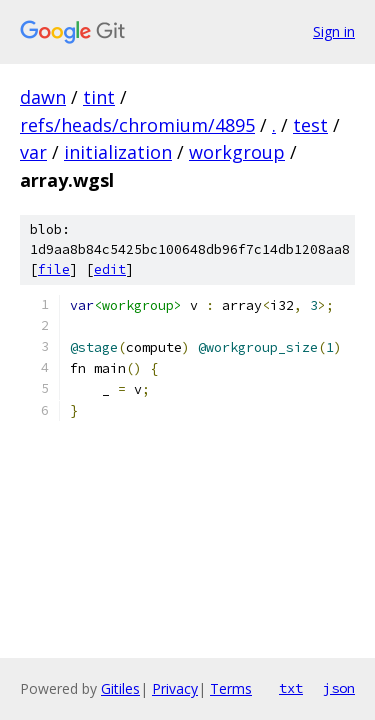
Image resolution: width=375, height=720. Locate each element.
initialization (118, 152)
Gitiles (120, 688)
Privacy (175, 688)
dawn (43, 97)
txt (291, 688)
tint (99, 97)
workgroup (237, 152)
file (54, 269)
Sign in (334, 31)
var (33, 152)
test (310, 125)
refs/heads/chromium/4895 (137, 125)
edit (110, 269)
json (339, 688)
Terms (231, 688)
